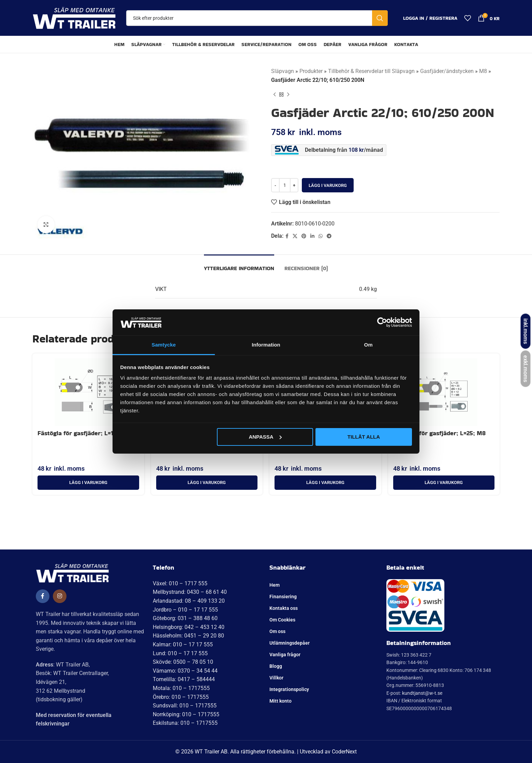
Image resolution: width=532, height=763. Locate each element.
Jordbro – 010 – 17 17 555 (185, 610)
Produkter (311, 71)
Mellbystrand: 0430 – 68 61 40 (190, 592)
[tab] (239, 265)
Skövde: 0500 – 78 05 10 (183, 662)
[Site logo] (74, 18)
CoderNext (344, 752)
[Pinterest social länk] (304, 236)
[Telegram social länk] (329, 236)
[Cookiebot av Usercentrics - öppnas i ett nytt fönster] (382, 322)
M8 (483, 71)
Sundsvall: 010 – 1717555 (185, 706)
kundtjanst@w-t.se (422, 693)
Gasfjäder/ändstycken (447, 71)
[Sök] (257, 18)
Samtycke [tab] (164, 345)
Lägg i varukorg (328, 185)
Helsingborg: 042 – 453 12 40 (189, 627)
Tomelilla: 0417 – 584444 (184, 679)
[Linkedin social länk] (312, 236)
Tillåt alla (364, 437)
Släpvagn (283, 71)
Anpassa (265, 437)
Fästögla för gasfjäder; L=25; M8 (439, 433)
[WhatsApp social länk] (321, 236)
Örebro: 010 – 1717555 (181, 697)
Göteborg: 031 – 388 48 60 (185, 618)
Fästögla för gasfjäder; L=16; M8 (83, 433)
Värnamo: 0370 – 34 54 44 (185, 671)
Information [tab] (266, 345)
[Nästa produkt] (288, 94)
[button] (88, 483)
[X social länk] (295, 236)
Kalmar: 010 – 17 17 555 (183, 644)
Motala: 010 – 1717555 (181, 688)
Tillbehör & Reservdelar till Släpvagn (371, 71)
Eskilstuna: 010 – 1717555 (185, 723)
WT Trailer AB (211, 752)
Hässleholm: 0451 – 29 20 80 (188, 636)
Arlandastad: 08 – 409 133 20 (189, 601)
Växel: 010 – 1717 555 (180, 583)
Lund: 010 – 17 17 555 (180, 653)
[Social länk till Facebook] (287, 236)
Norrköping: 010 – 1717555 (186, 714)
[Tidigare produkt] (275, 94)
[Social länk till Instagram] (60, 596)
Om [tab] (368, 345)
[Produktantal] (285, 185)
